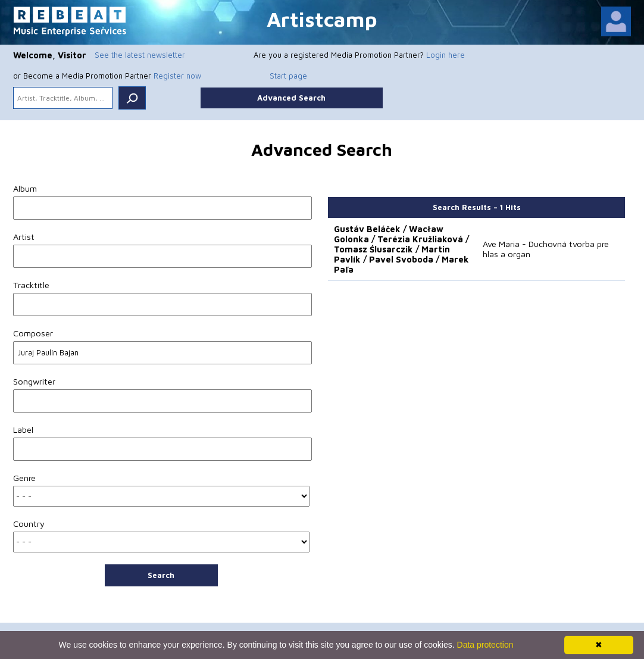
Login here (446, 55)
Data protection (485, 645)
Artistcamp (322, 19)
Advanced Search (291, 98)
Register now (177, 76)
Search (161, 575)
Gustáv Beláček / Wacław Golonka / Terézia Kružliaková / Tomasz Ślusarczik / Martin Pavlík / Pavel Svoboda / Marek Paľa (401, 249)
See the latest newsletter (140, 55)
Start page (288, 76)
